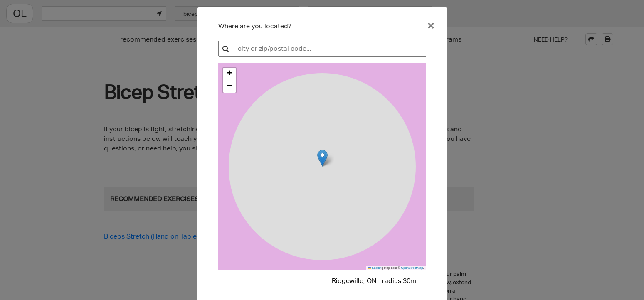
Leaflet (375, 268)
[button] (229, 74)
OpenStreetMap (412, 268)
